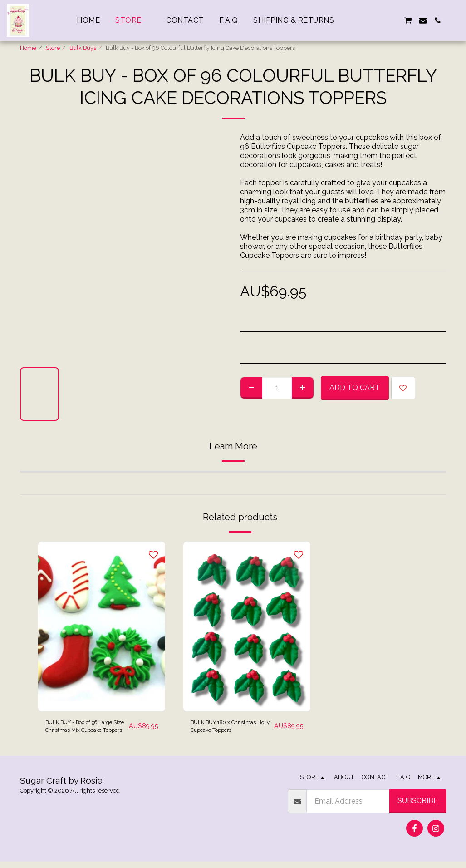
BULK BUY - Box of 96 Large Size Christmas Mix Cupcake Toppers (83, 730)
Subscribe (418, 807)
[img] (102, 626)
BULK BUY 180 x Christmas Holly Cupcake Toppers (220, 730)
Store (53, 48)
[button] (364, 20)
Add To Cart (355, 387)
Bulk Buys (83, 48)
